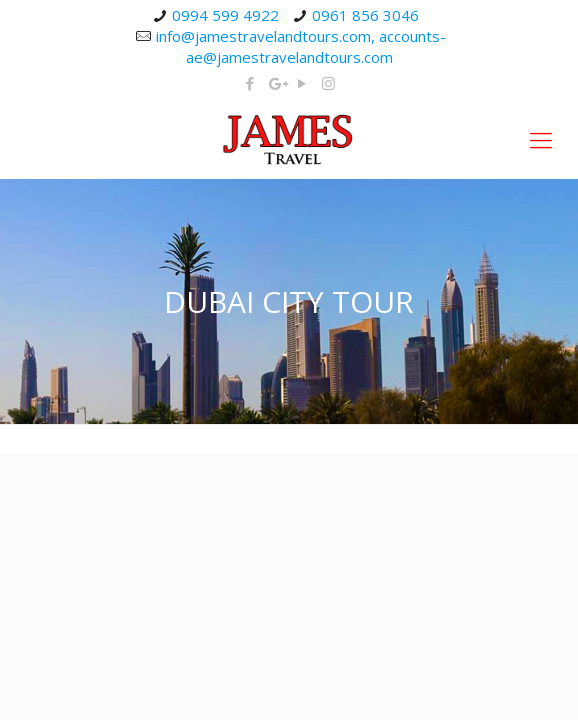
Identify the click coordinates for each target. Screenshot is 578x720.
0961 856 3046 (365, 15)
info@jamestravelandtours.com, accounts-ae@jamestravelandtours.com (301, 46)
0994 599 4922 (225, 15)
